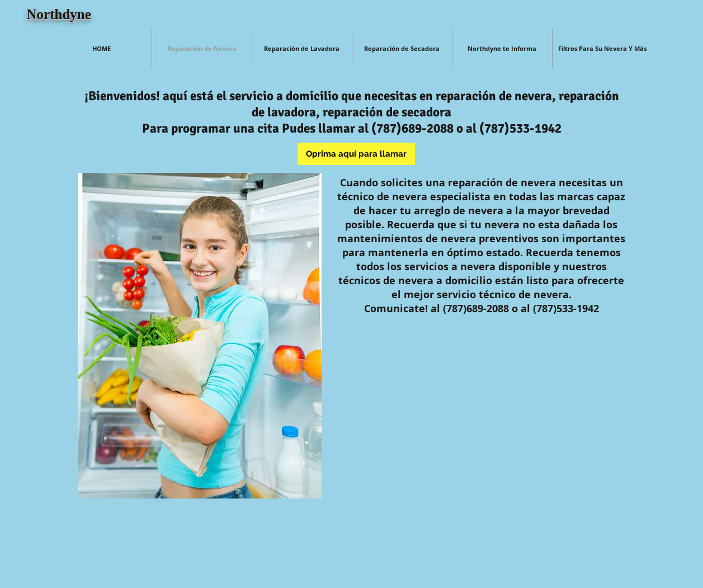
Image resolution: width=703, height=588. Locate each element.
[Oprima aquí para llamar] (356, 154)
